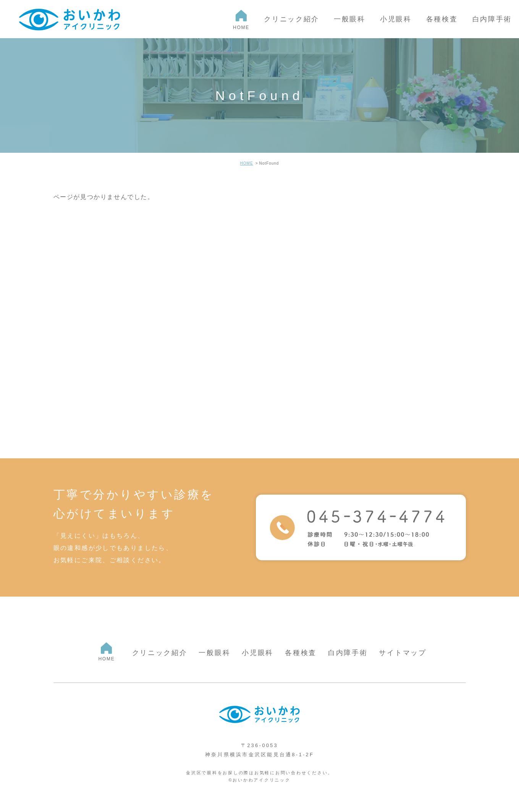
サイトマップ (403, 653)
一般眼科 (214, 653)
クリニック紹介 (160, 653)
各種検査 (301, 653)
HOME (247, 163)
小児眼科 (258, 653)
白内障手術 (348, 653)
